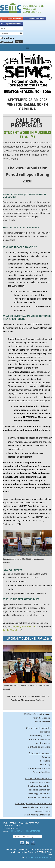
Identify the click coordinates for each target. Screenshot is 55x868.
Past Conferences (42, 722)
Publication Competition (39, 786)
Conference (45, 732)
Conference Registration (39, 736)
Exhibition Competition (40, 790)
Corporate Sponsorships (39, 768)
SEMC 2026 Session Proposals (37, 714)
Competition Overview (40, 782)
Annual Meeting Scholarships (37, 815)
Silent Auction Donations (39, 747)
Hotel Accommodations (40, 739)
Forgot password (7, 42)
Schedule (46, 757)
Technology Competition (39, 794)
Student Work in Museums (38, 797)
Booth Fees (45, 761)
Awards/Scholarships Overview (37, 807)
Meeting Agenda (43, 743)
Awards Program (43, 811)
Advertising (45, 765)
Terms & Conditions (41, 772)
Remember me (8, 38)
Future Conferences (41, 718)
